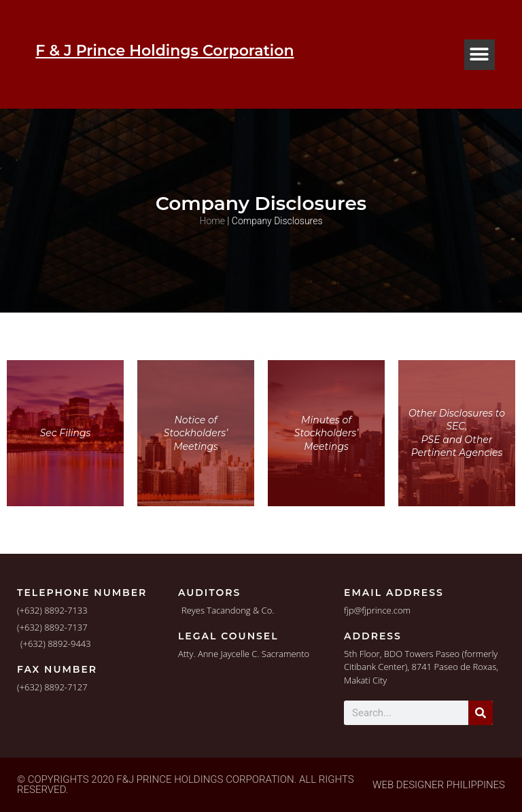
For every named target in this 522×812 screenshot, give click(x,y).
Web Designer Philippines (439, 785)
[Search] (481, 713)
